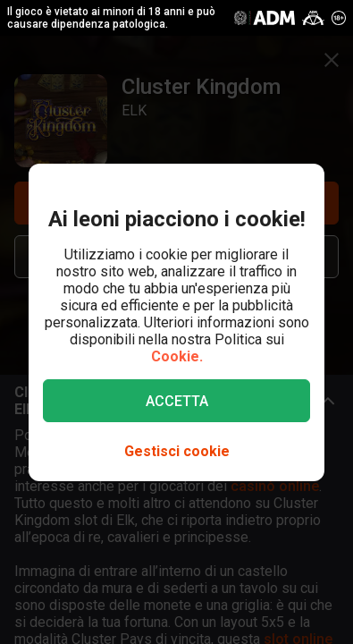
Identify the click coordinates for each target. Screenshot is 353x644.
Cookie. (177, 356)
